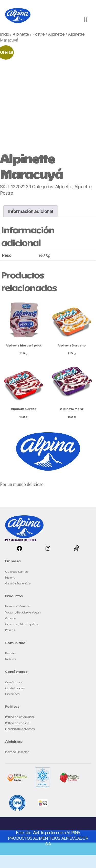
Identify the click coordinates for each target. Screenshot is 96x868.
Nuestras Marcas (17, 606)
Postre (39, 34)
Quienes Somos (16, 572)
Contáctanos (14, 682)
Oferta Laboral (15, 688)
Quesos (11, 618)
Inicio (4, 34)
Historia (10, 578)
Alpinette (21, 34)
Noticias (10, 659)
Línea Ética (12, 694)
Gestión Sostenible (18, 584)
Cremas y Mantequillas (22, 624)
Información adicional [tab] (31, 211)
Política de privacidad (19, 717)
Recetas (11, 653)
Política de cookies (17, 723)
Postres (10, 630)
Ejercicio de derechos (20, 729)
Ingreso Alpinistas (17, 752)
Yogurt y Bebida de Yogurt (23, 613)
